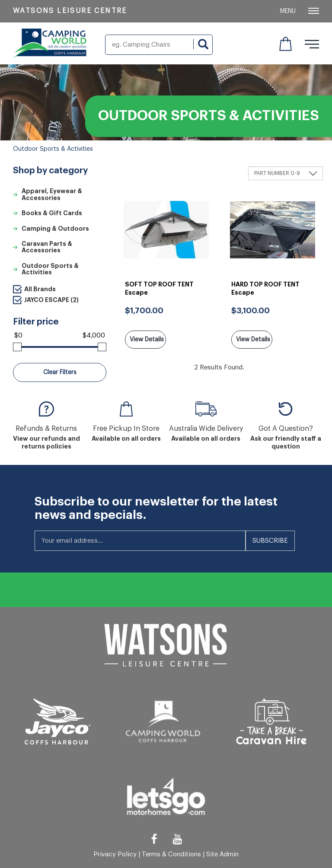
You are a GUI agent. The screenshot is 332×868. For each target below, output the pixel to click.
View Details (147, 340)
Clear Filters (60, 372)
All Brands (40, 289)
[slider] (17, 347)
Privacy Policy (115, 854)
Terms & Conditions (171, 854)
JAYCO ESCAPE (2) (51, 300)
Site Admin (222, 854)
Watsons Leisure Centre (70, 11)
